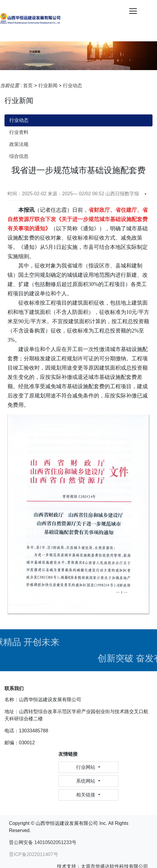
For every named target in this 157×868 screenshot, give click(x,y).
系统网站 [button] (86, 781)
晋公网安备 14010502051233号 (43, 842)
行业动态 (73, 86)
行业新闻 (48, 86)
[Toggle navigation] (133, 11)
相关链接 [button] (86, 795)
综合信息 (19, 156)
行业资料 (19, 132)
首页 (28, 86)
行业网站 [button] (86, 767)
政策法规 (19, 144)
